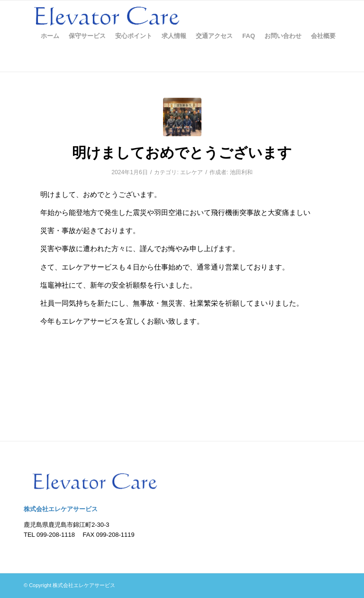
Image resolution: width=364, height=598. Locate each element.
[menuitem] (50, 36)
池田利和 (241, 172)
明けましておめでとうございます (182, 153)
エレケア (191, 172)
